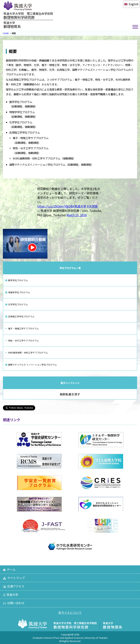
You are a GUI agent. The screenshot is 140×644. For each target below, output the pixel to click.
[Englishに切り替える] (131, 4)
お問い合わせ (14, 603)
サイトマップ (14, 578)
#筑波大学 (79, 206)
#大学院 (92, 206)
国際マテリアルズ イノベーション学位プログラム (33, 365)
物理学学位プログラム (19, 292)
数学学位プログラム (18, 280)
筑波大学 (11, 595)
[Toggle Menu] (135, 27)
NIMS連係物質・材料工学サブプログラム (28, 352)
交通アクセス (14, 586)
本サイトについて (70, 612)
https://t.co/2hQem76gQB (55, 206)
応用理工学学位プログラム (21, 316)
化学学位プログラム (18, 304)
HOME (6, 33)
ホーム (9, 569)
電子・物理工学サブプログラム (24, 328)
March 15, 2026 (77, 215)
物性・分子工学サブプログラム (24, 340)
